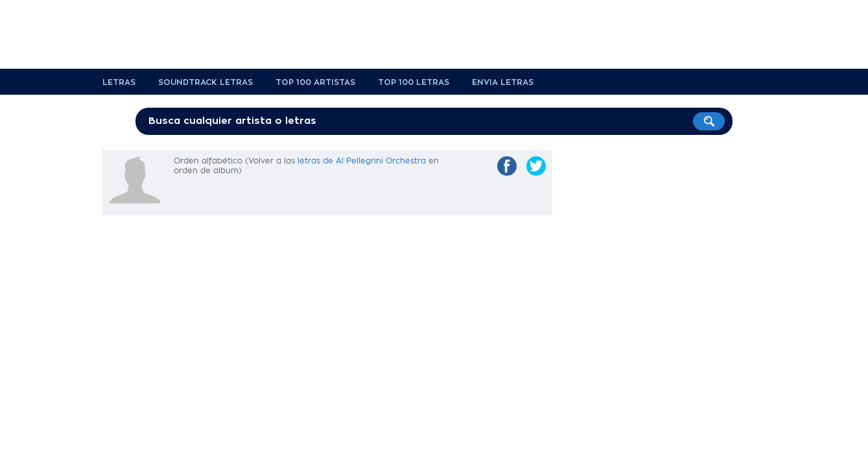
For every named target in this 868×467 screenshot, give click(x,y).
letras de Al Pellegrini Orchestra (362, 161)
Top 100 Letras (414, 82)
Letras (119, 82)
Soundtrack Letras (205, 82)
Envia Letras (503, 82)
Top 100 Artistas (315, 82)
